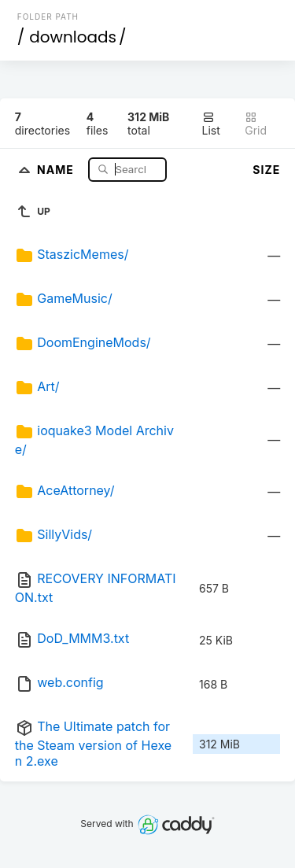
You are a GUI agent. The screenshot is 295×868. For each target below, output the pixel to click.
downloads (73, 37)
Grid (256, 124)
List (211, 124)
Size (266, 170)
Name (57, 169)
